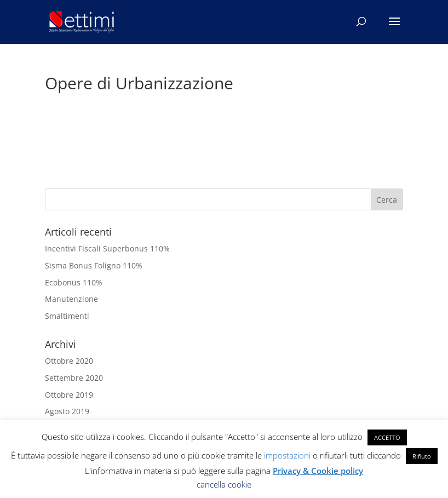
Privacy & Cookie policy (318, 471)
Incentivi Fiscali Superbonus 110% (107, 248)
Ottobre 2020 (69, 361)
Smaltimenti (67, 316)
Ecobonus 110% (74, 282)
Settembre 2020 (74, 378)
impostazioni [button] (287, 455)
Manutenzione (71, 299)
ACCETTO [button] (387, 437)
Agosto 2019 (67, 411)
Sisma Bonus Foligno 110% (94, 265)
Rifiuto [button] (422, 456)
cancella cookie (224, 484)
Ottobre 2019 (69, 395)
